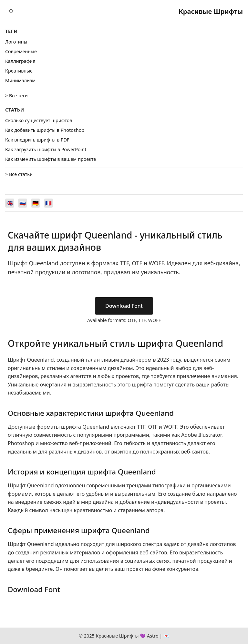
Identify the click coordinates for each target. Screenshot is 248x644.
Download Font (124, 306)
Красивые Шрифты (211, 11)
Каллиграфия (20, 61)
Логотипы (16, 42)
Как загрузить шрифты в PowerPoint (46, 149)
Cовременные (21, 51)
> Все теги (16, 96)
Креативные (19, 71)
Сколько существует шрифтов (39, 120)
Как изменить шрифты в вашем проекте (51, 159)
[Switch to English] (10, 203)
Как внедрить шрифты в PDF (37, 140)
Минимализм (20, 80)
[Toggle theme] (11, 11)
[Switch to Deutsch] (36, 203)
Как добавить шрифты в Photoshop (45, 130)
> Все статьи (19, 174)
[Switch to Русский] (23, 203)
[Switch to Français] (48, 203)
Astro (153, 636)
